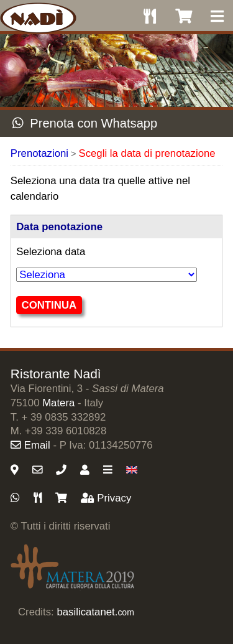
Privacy (106, 498)
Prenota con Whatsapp (85, 123)
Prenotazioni (39, 153)
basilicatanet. (95, 612)
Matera (58, 403)
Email (30, 445)
